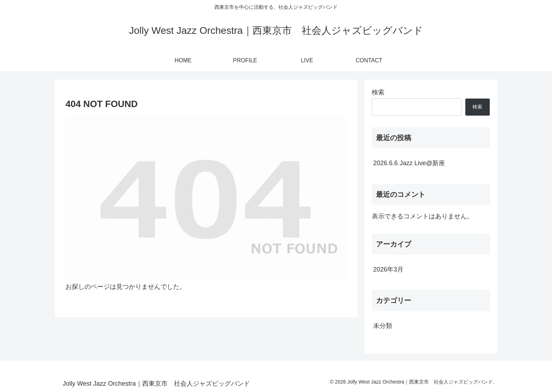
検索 (378, 92)
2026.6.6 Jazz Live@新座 (409, 163)
